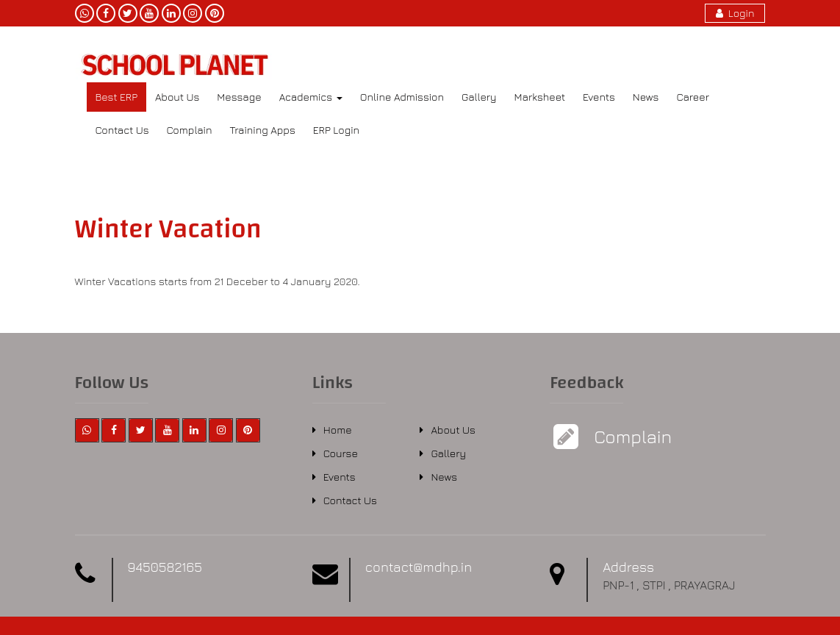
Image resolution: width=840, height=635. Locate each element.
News (646, 97)
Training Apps (262, 130)
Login (735, 13)
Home (338, 430)
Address (628, 567)
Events (599, 97)
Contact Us (122, 130)
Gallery (479, 97)
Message (239, 97)
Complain (190, 130)
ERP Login (336, 130)
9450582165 (165, 567)
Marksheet (540, 97)
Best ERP (116, 97)
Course (341, 453)
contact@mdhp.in (419, 567)
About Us (177, 97)
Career (693, 97)
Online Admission (402, 97)
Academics (311, 97)
